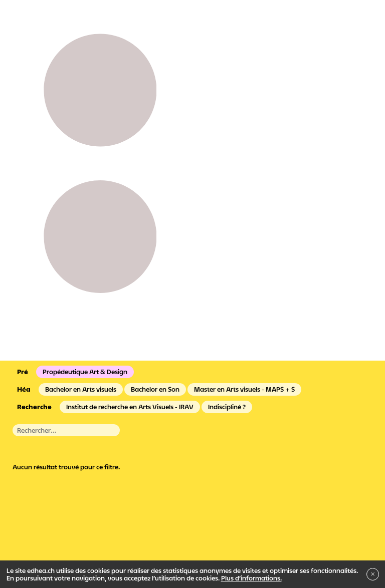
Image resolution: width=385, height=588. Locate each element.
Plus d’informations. (251, 578)
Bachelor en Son (155, 389)
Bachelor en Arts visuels (81, 389)
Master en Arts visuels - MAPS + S (244, 389)
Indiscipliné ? (227, 407)
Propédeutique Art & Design (85, 372)
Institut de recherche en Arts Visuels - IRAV (130, 407)
